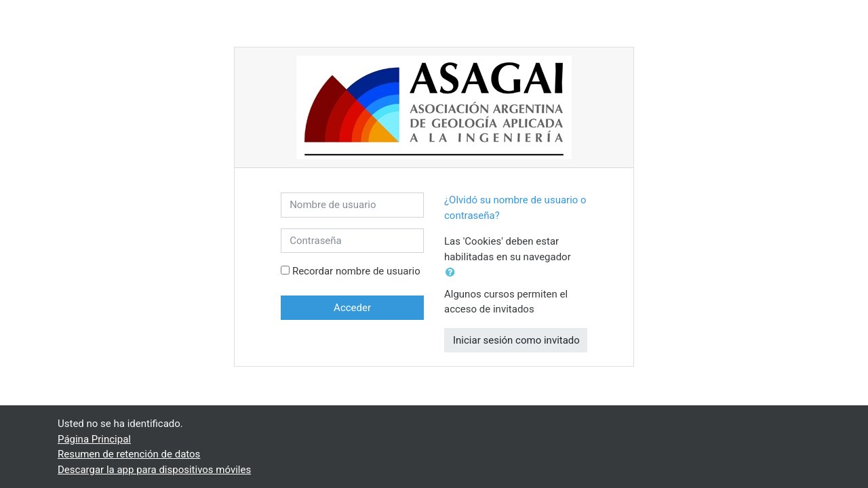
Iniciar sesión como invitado (516, 340)
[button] (453, 273)
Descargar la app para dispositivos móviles (154, 470)
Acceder (352, 308)
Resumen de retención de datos (129, 454)
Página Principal (94, 439)
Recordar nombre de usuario (356, 271)
